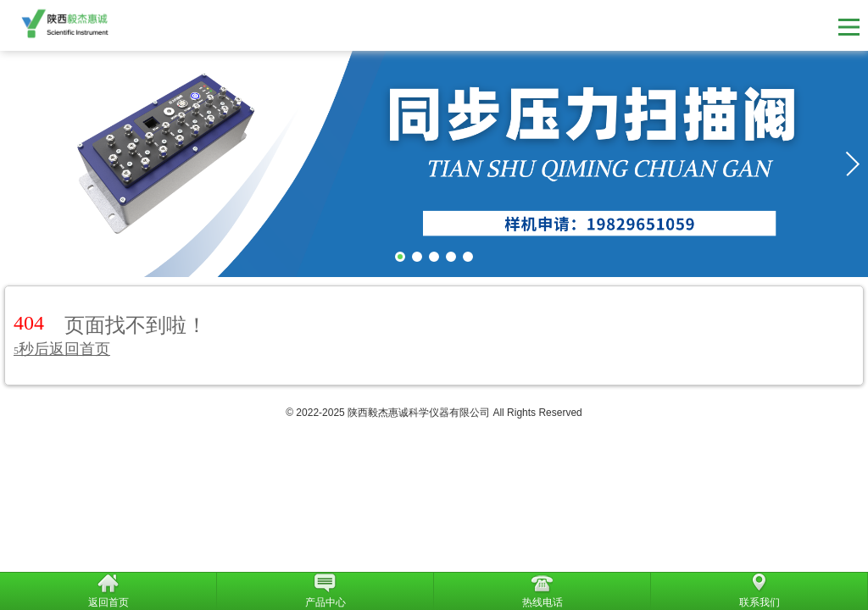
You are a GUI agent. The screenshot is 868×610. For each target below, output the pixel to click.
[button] (852, 164)
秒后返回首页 (62, 349)
